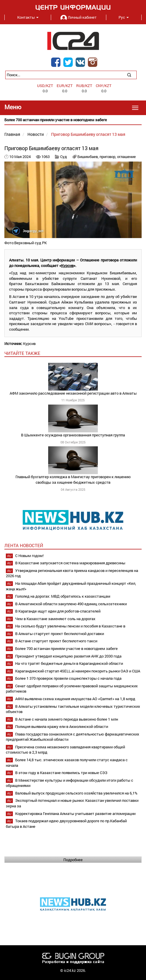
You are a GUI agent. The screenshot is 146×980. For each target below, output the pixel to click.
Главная (12, 134)
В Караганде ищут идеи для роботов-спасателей (58, 611)
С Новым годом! (29, 556)
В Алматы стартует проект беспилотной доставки (60, 634)
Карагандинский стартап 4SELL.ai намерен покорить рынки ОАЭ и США (78, 671)
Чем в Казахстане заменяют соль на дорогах (55, 619)
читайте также (22, 353)
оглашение (126, 157)
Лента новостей (24, 545)
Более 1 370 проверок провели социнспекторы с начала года (68, 678)
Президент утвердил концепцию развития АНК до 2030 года (68, 656)
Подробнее (73, 860)
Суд (64, 157)
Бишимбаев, (88, 157)
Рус (124, 17)
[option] (73, 120)
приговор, (108, 157)
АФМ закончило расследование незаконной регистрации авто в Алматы (73, 393)
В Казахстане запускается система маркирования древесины (70, 563)
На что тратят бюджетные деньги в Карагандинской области (69, 663)
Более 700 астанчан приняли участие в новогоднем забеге (66, 648)
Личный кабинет (79, 17)
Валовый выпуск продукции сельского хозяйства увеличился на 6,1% (76, 793)
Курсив (67, 266)
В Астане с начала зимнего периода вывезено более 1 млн (67, 719)
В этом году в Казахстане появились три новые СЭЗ (61, 773)
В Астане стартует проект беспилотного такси (56, 641)
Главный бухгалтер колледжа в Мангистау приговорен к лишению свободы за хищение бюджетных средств (73, 479)
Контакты (28, 17)
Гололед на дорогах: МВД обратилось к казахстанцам (63, 596)
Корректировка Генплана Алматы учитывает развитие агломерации (75, 814)
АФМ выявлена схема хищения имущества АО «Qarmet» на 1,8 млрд (75, 699)
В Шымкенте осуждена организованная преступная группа (73, 435)
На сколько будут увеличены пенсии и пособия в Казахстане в (70, 626)
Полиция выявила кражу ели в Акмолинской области (62, 726)
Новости (36, 134)
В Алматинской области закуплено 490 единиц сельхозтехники (71, 604)
